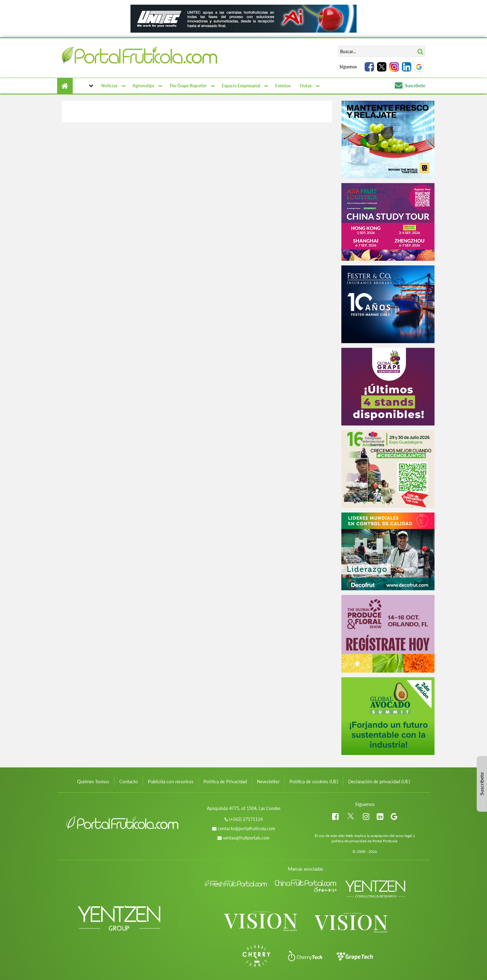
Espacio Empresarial (241, 86)
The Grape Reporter (188, 86)
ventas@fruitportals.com (246, 838)
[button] (85, 86)
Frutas (306, 86)
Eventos (283, 86)
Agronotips (143, 86)
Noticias (109, 86)
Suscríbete (410, 86)
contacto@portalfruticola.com (246, 828)
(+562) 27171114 (246, 819)
